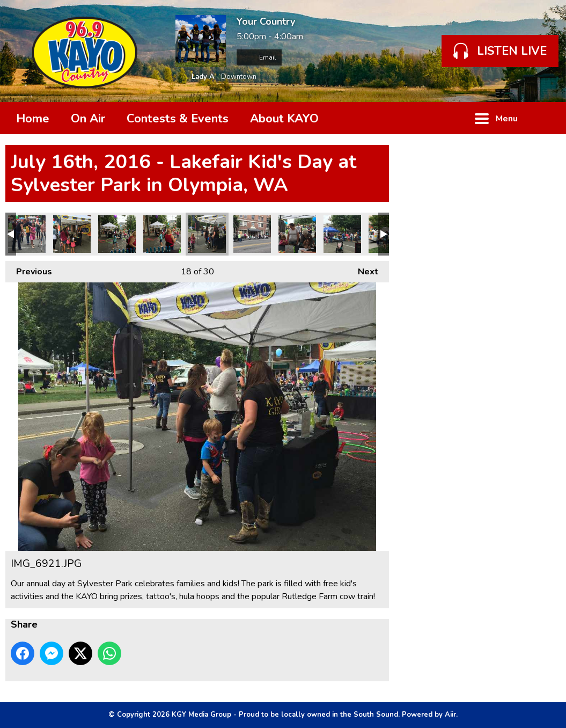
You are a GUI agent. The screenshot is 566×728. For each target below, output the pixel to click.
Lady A (203, 77)
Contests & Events (178, 119)
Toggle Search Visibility (545, 118)
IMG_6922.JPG (162, 234)
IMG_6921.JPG (207, 234)
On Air (88, 119)
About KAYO (284, 119)
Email (259, 57)
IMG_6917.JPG (342, 234)
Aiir (450, 715)
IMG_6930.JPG (27, 234)
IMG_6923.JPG (117, 234)
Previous (29, 269)
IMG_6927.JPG (72, 234)
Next (363, 269)
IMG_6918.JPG (297, 234)
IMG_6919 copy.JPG (252, 234)
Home (33, 119)
